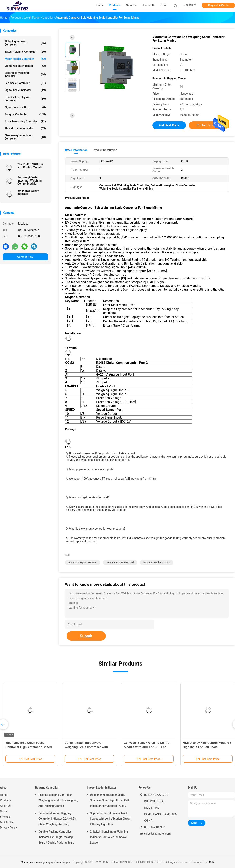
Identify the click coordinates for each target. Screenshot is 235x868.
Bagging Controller (25, 114)
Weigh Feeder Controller (25, 59)
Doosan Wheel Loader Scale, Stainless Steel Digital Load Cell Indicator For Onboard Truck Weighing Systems (109, 801)
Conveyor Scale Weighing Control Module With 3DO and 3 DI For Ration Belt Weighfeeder (147, 747)
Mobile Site (7, 822)
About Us (6, 806)
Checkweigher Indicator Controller (25, 137)
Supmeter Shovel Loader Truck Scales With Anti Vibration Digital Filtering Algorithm (110, 819)
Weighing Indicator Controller (25, 43)
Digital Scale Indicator (25, 90)
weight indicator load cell (120, 563)
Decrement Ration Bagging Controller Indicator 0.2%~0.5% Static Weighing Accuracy (57, 819)
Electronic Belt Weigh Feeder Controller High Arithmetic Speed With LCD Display (29, 747)
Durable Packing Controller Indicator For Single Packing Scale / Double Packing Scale (56, 837)
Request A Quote (218, 5)
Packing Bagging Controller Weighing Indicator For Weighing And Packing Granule (58, 800)
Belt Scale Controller (25, 83)
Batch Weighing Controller (25, 52)
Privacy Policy (8, 828)
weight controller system (157, 563)
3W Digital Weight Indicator (28, 192)
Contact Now (25, 257)
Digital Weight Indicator (25, 66)
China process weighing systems (41, 862)
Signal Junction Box (25, 107)
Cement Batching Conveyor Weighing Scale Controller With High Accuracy (86, 747)
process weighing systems (83, 563)
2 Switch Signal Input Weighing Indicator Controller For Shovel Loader (109, 837)
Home (4, 795)
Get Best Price (169, 125)
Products (5, 800)
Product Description (105, 150)
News (3, 811)
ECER (211, 862)
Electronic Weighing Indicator (25, 74)
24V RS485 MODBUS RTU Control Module (30, 166)
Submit (86, 636)
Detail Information (76, 150)
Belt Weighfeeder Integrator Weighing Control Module (29, 181)
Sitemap (5, 817)
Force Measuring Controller (25, 121)
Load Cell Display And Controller (25, 99)
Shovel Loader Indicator (25, 128)
